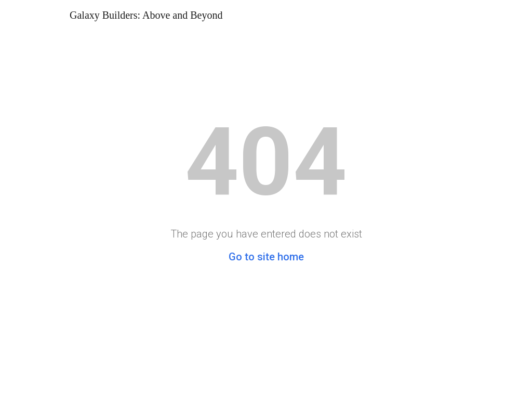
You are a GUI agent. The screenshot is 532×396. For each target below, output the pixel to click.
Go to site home (266, 257)
